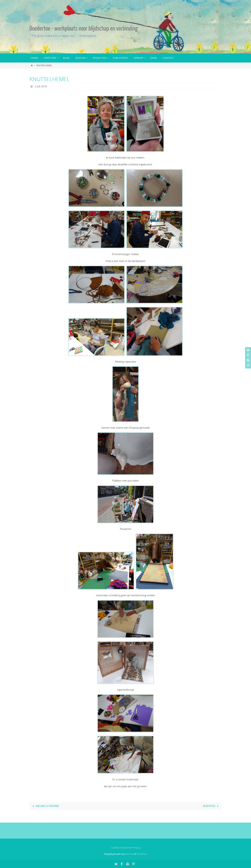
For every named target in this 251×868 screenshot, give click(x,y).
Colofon (115, 848)
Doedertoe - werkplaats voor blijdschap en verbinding (84, 28)
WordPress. (142, 854)
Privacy (136, 848)
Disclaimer (126, 848)
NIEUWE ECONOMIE (45, 806)
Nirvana (130, 854)
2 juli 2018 (41, 86)
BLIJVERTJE (211, 806)
